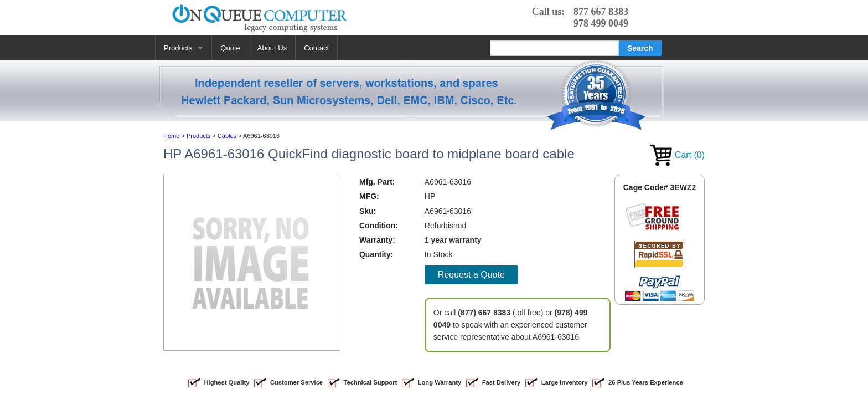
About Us (272, 48)
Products (178, 48)
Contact (316, 48)
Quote (230, 48)
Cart (677, 155)
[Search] (554, 48)
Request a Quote (471, 275)
